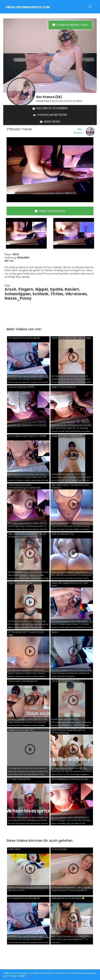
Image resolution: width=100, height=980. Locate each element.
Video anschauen (50, 211)
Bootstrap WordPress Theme (48, 973)
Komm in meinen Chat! (70, 25)
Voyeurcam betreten (50, 115)
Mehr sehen (50, 122)
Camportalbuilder (87, 973)
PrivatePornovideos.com (28, 7)
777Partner (12, 976)
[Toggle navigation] (90, 7)
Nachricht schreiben (50, 108)
